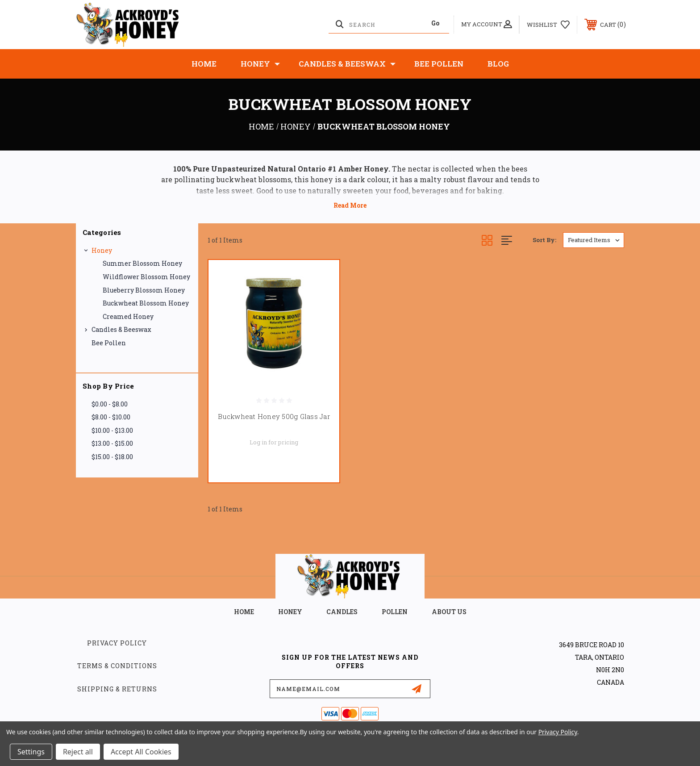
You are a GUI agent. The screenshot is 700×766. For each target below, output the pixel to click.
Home (204, 64)
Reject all (78, 752)
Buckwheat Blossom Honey (146, 303)
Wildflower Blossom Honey (146, 277)
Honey (260, 64)
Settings (31, 752)
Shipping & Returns (117, 689)
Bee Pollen (439, 64)
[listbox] (594, 240)
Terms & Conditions (117, 666)
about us (449, 612)
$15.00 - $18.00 (112, 457)
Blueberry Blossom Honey (144, 290)
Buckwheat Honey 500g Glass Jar (274, 416)
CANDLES (342, 612)
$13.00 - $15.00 (112, 443)
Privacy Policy (117, 643)
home (244, 612)
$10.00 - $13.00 (112, 430)
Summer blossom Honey (142, 263)
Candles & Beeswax (347, 64)
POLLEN (395, 612)
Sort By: (544, 240)
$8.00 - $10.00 (111, 417)
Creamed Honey (128, 316)
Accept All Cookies (141, 752)
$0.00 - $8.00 (110, 404)
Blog (498, 64)
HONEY (290, 612)
